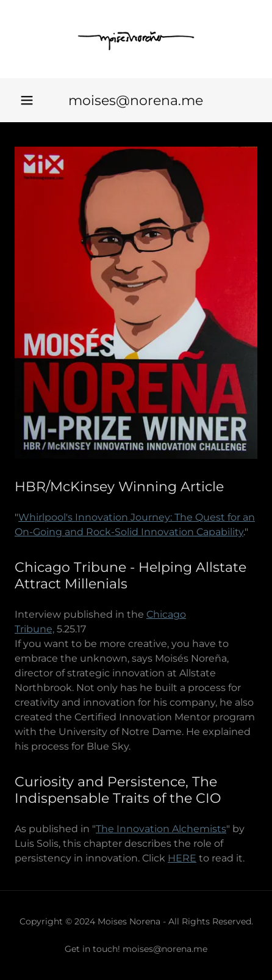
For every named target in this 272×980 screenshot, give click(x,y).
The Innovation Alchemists (161, 829)
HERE (182, 858)
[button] (27, 100)
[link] (136, 39)
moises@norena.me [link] (136, 101)
